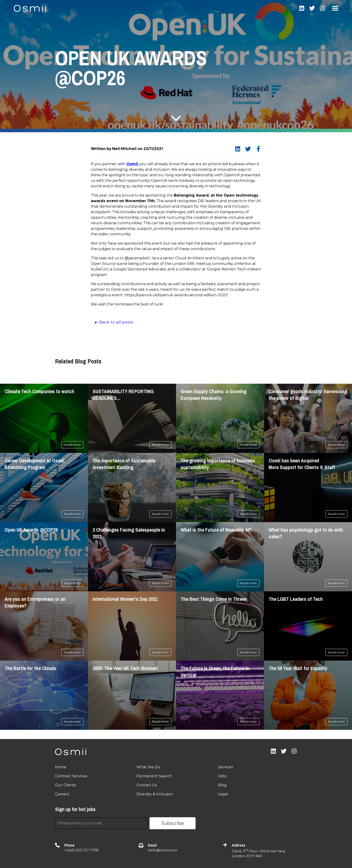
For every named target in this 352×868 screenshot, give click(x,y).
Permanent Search (154, 776)
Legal (223, 794)
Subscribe (173, 823)
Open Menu (335, 8)
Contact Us (147, 785)
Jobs (222, 776)
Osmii (133, 164)
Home (61, 767)
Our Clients (66, 785)
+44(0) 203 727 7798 (81, 850)
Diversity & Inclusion (155, 794)
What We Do (148, 767)
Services (225, 767)
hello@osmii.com (163, 850)
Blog (222, 785)
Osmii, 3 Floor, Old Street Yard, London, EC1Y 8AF (259, 853)
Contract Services (71, 776)
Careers (62, 794)
